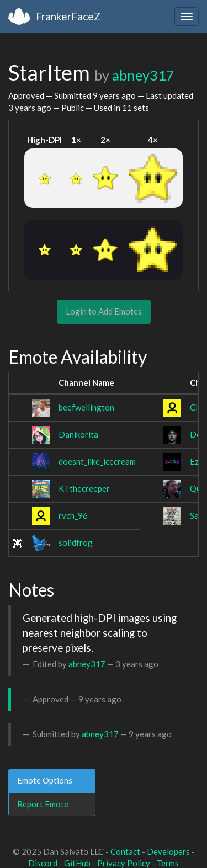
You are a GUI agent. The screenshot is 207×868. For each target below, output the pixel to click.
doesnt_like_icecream (97, 461)
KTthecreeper (84, 488)
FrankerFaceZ (68, 16)
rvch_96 (73, 515)
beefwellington (86, 407)
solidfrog (76, 542)
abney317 (143, 75)
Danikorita (78, 434)
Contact (125, 851)
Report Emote (43, 804)
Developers (168, 851)
